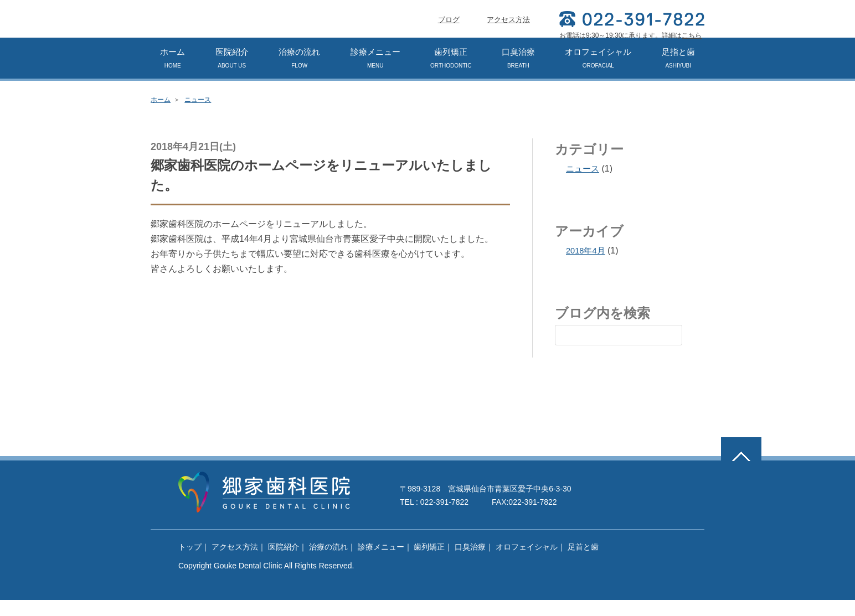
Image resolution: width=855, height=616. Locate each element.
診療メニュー (375, 74)
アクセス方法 (508, 36)
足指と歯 (678, 74)
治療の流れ (299, 74)
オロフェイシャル (598, 74)
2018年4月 (587, 266)
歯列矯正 (451, 74)
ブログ (449, 36)
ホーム (172, 74)
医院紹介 (232, 74)
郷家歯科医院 (236, 28)
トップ (190, 563)
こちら (692, 35)
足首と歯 (583, 563)
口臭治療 (518, 74)
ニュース (198, 116)
